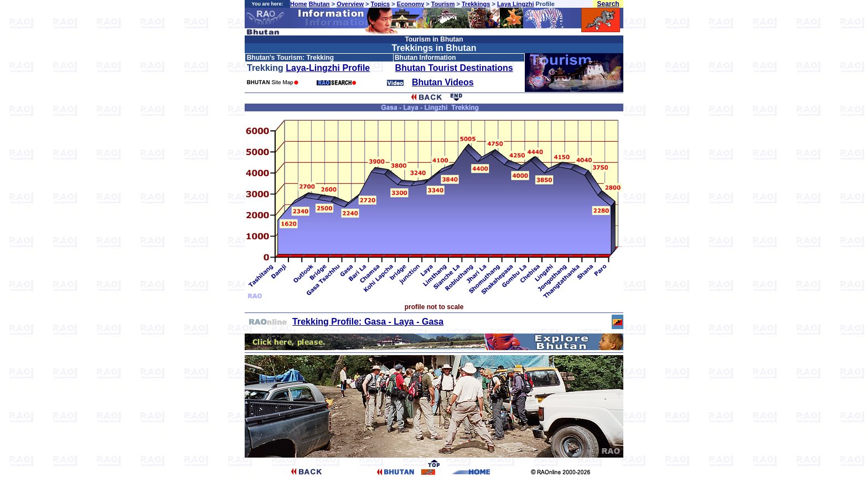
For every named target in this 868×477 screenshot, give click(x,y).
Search (608, 4)
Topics (381, 4)
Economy (411, 4)
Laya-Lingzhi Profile (328, 68)
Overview (350, 4)
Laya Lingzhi (516, 4)
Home (299, 4)
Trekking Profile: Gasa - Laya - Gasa (368, 322)
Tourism (443, 4)
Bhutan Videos (443, 82)
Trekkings (476, 4)
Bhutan (319, 4)
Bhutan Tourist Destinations (454, 68)
